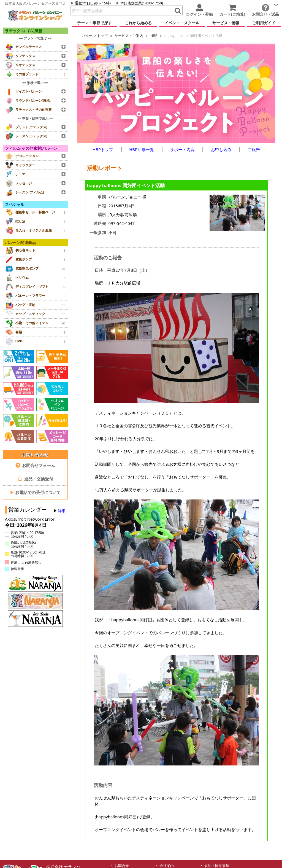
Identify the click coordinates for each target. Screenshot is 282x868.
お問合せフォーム (35, 465)
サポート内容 (182, 149)
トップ (95, 36)
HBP (154, 36)
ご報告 (254, 149)
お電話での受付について (35, 492)
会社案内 (167, 866)
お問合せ (122, 866)
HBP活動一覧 (142, 149)
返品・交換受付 (35, 479)
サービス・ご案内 (129, 36)
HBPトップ (103, 149)
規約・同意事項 (217, 866)
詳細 (62, 511)
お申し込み (221, 149)
